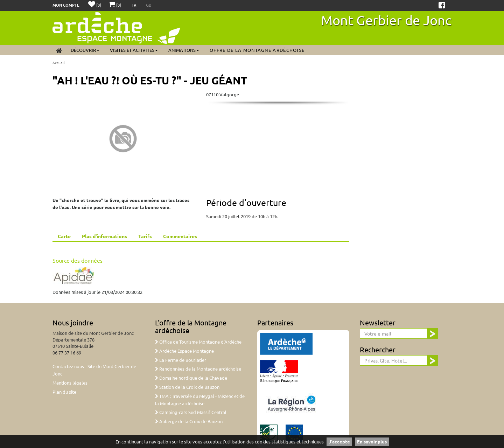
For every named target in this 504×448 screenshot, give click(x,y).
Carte (64, 236)
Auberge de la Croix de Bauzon (189, 421)
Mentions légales (70, 383)
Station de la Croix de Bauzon (187, 387)
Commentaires (180, 236)
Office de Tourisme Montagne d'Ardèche (198, 342)
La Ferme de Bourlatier (181, 360)
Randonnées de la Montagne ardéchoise (198, 369)
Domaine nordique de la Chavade (191, 378)
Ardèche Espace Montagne (184, 351)
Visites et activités (134, 50)
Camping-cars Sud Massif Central (191, 412)
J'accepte (339, 442)
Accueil (59, 63)
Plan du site (64, 392)
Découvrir (85, 50)
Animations (184, 50)
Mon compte (66, 5)
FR (135, 5)
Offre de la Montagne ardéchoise (257, 50)
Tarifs (145, 236)
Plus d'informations (104, 236)
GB (149, 5)
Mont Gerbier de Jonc (386, 20)
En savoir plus (372, 442)
